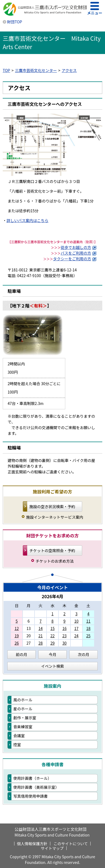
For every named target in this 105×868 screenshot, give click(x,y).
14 (41, 628)
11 (88, 621)
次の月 (84, 654)
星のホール (23, 709)
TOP (6, 70)
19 (17, 636)
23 (64, 636)
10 (76, 621)
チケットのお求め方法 (55, 561)
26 (17, 643)
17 (76, 628)
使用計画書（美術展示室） (36, 787)
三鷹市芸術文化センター (36, 70)
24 (76, 636)
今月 (53, 654)
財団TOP (15, 22)
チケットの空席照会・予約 (52, 550)
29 (53, 643)
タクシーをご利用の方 (75, 259)
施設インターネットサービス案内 (55, 517)
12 (17, 628)
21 (41, 636)
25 (88, 636)
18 (88, 628)
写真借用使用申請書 (30, 796)
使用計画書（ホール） (32, 778)
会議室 (19, 736)
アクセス (69, 70)
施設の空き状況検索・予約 (52, 506)
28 (41, 643)
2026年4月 (53, 596)
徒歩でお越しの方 (79, 247)
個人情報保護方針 (32, 844)
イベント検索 (53, 666)
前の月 (21, 654)
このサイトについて (71, 844)
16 (64, 628)
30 (64, 643)
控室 (17, 745)
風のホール (23, 700)
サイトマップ (52, 848)
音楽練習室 (23, 727)
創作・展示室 (25, 718)
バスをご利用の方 (79, 253)
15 (53, 628)
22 (53, 636)
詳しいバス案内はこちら (27, 220)
